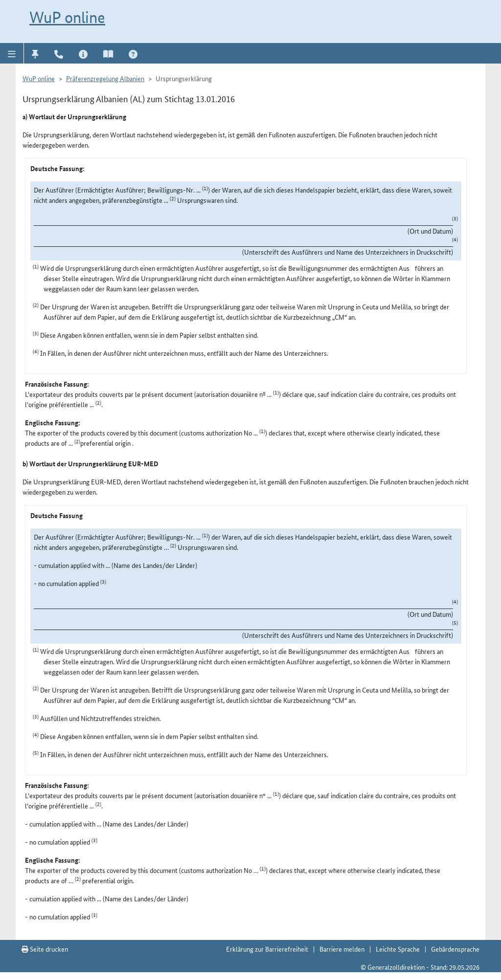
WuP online (67, 17)
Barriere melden (342, 949)
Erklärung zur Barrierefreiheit (267, 949)
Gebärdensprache (455, 949)
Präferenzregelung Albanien (105, 78)
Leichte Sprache (398, 949)
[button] (12, 53)
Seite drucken (45, 949)
